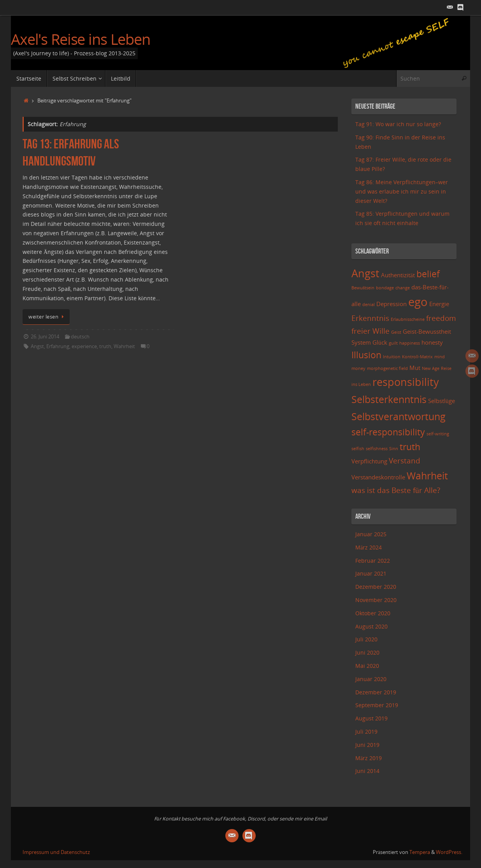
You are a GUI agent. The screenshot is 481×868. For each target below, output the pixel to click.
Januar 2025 (371, 534)
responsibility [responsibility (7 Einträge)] (406, 382)
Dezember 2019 (376, 692)
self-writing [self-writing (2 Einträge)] (438, 434)
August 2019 (371, 718)
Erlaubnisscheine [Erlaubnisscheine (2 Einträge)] (408, 319)
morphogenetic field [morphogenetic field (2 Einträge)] (387, 368)
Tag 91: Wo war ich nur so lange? (398, 124)
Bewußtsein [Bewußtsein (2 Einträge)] (363, 288)
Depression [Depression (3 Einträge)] (391, 304)
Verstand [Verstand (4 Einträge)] (405, 460)
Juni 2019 (367, 745)
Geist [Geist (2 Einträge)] (396, 332)
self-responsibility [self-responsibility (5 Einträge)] (388, 432)
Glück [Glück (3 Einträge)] (380, 342)
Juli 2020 (366, 639)
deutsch (80, 337)
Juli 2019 (366, 732)
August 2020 (371, 626)
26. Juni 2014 (45, 337)
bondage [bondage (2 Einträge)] (385, 288)
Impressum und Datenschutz (56, 852)
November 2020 (376, 600)
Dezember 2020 (376, 587)
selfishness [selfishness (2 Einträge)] (377, 449)
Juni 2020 (367, 652)
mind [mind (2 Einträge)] (440, 357)
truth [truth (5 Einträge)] (410, 447)
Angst (37, 346)
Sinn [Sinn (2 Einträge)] (394, 449)
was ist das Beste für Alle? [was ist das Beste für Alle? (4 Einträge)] (396, 490)
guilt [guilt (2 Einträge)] (393, 343)
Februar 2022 (373, 561)
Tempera (420, 852)
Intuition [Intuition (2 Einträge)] (392, 357)
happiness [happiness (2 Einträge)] (410, 343)
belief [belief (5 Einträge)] (428, 274)
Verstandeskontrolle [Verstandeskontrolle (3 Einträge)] (378, 477)
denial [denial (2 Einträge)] (369, 305)
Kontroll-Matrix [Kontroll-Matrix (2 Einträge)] (417, 357)
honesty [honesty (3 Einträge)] (432, 342)
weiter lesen (47, 317)
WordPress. (449, 852)
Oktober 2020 (373, 613)
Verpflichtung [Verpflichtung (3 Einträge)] (369, 461)
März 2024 (369, 547)
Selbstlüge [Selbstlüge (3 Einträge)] (442, 401)
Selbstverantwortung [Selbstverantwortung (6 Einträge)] (398, 416)
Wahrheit (124, 346)
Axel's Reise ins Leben (81, 39)
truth (105, 346)
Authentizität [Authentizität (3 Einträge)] (398, 275)
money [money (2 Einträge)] (358, 368)
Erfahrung (58, 346)
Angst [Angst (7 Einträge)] (365, 273)
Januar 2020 (371, 679)
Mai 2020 (367, 666)
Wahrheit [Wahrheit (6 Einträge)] (427, 475)
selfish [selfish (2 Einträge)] (358, 449)
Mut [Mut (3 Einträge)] (415, 368)
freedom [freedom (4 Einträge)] (441, 318)
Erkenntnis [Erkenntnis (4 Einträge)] (370, 318)
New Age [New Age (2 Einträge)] (431, 368)
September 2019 (377, 705)
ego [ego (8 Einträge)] (418, 302)
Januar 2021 (371, 573)
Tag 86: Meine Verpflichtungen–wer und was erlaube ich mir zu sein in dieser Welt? (402, 191)
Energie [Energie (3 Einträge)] (439, 304)
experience (84, 346)
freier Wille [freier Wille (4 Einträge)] (370, 331)
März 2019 (369, 758)
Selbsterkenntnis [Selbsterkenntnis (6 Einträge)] (389, 399)
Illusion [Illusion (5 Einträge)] (366, 355)
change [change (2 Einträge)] (403, 288)
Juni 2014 (367, 771)
